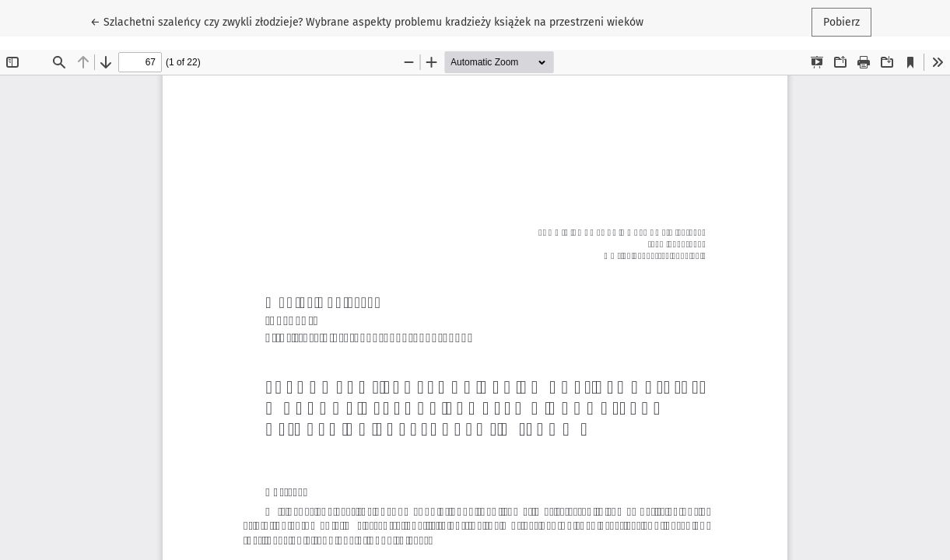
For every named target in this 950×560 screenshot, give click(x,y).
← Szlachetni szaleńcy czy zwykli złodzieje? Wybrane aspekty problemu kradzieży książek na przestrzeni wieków (367, 21)
